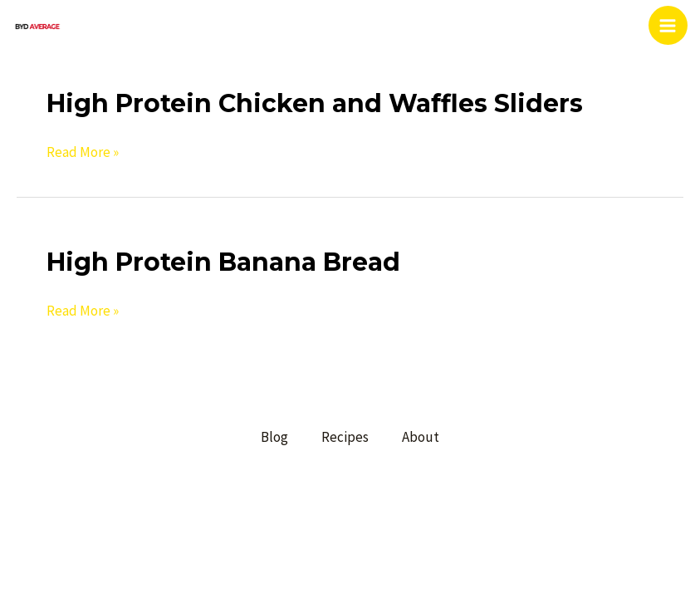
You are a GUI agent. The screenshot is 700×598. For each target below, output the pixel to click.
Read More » (83, 152)
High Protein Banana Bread (223, 262)
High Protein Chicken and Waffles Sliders (315, 103)
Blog (274, 437)
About (421, 437)
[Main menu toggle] (668, 26)
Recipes (345, 437)
